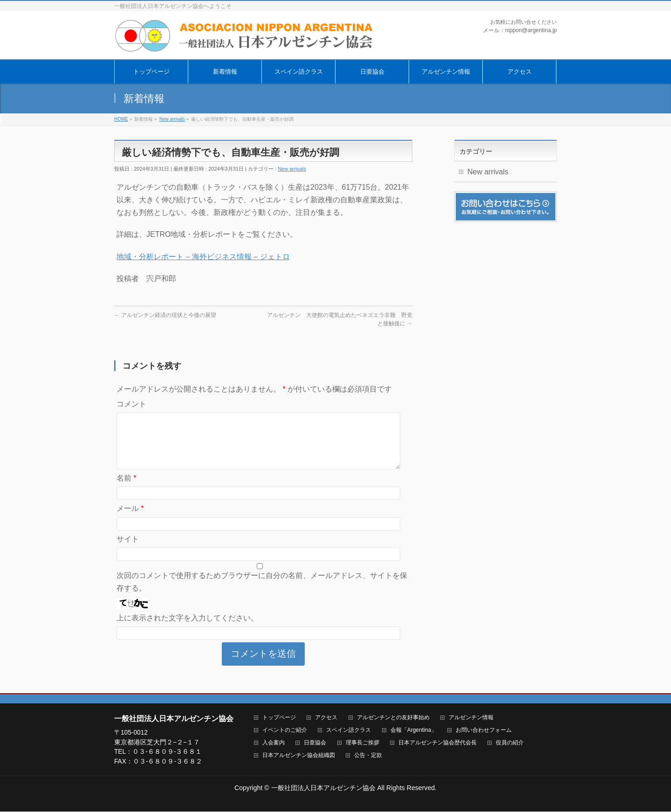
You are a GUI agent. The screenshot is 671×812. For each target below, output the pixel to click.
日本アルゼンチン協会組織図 (299, 756)
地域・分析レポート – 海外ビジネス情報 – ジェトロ (203, 257)
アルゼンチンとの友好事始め (393, 718)
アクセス (326, 718)
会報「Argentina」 (414, 731)
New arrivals (292, 169)
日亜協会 (315, 743)
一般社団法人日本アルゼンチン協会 (323, 788)
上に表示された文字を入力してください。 (187, 629)
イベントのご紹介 (285, 731)
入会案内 (274, 743)
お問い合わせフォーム (484, 731)
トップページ (279, 718)
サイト (128, 550)
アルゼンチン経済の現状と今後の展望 (165, 315)
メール (130, 520)
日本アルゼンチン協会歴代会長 (438, 743)
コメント (131, 404)
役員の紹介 (510, 743)
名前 (127, 489)
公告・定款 (368, 756)
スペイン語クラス (349, 731)
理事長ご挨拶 (363, 743)
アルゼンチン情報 (471, 718)
